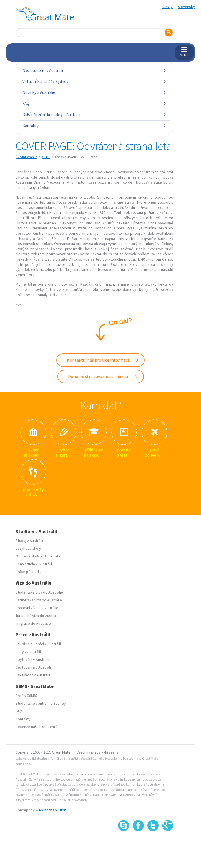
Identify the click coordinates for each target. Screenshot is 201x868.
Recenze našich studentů (37, 727)
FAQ (94, 103)
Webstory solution (51, 810)
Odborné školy (28, 556)
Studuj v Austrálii (29, 541)
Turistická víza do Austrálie (38, 616)
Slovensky (186, 7)
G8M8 (46, 157)
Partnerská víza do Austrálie (39, 600)
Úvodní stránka (27, 157)
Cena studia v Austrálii (34, 564)
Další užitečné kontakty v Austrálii (94, 115)
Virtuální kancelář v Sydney (94, 82)
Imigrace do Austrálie (33, 623)
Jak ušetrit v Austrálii (33, 675)
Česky (168, 7)
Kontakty (94, 126)
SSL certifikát (153, 843)
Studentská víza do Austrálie (39, 592)
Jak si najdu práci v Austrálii (38, 644)
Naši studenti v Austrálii (94, 70)
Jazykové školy (28, 548)
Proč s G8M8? (27, 696)
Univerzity (52, 556)
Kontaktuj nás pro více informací (103, 360)
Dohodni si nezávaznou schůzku (103, 376)
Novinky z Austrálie (94, 92)
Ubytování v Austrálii (32, 659)
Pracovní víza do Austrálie (37, 608)
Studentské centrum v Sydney (41, 703)
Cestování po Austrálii (34, 667)
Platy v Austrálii (28, 652)
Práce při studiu (29, 572)
